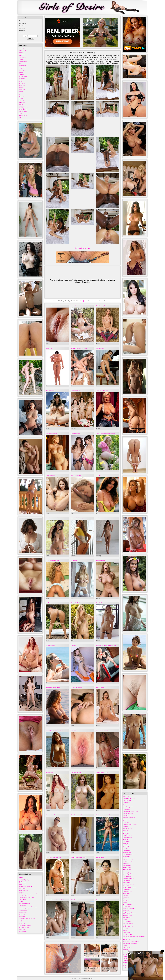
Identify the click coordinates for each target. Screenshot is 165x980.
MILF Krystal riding (51, 391)
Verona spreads (23, 883)
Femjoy (21, 73)
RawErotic (21, 99)
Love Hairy (22, 80)
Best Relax (48, 603)
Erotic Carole (22, 929)
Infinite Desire (127, 802)
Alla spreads (49, 306)
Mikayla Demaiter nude (102, 772)
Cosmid (21, 60)
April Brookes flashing (77, 518)
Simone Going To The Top (25, 886)
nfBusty (21, 87)
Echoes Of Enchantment (129, 914)
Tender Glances (127, 867)
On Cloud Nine (127, 800)
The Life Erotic (23, 112)
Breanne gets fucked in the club (27, 918)
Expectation (126, 899)
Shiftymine (22, 892)
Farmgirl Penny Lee (101, 306)
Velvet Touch (126, 893)
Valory (20, 920)
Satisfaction (126, 864)
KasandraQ (99, 603)
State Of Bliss (127, 819)
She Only (125, 960)
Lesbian (96, 301)
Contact (125, 832)
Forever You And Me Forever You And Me (134, 936)
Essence (125, 930)
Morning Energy (127, 873)
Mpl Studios (22, 86)
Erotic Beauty (22, 67)
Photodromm (22, 95)
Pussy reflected (23, 931)
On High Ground (127, 891)
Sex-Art (21, 104)
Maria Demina (22, 885)
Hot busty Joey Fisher (51, 815)
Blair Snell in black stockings (53, 857)
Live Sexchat (22, 28)
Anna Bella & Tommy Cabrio (131, 811)
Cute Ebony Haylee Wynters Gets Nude (29, 894)
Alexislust (21, 922)
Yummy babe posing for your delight (55, 900)
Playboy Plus (22, 97)
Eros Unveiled (127, 917)
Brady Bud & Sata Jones (129, 888)
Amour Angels (22, 50)
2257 (92, 978)
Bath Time (126, 830)
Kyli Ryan (99, 475)
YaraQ (98, 518)
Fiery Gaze (74, 730)
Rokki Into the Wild (76, 772)
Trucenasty (74, 645)
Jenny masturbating (24, 909)
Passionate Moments (128, 878)
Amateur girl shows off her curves (54, 730)
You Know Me (127, 871)
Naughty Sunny (100, 857)
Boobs (110, 301)
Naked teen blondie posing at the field (106, 433)
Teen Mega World (23, 108)
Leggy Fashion (23, 905)
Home (21, 21)
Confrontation (127, 810)
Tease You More (127, 869)
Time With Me (127, 964)
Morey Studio (22, 84)
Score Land (22, 102)
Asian (78, 301)
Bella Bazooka (74, 900)
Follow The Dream (128, 854)
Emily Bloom (22, 65)
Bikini (73, 301)
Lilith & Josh (126, 957)
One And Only (127, 886)
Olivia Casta (22, 916)
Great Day (126, 849)
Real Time (126, 929)
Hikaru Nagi (22, 914)
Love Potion (74, 306)
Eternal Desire (22, 71)
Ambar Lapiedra (100, 688)
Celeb (101, 301)
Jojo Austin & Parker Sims (130, 944)
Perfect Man (126, 897)
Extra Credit (126, 962)
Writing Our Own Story (129, 798)
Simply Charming (23, 890)
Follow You (126, 841)
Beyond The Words (128, 934)
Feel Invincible (127, 858)
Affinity (125, 903)
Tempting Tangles (128, 916)
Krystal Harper (23, 899)
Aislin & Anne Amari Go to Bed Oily (83, 53)
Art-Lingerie (22, 54)
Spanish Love (127, 910)
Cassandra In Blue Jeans (102, 391)
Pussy (63, 301)
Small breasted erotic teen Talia (104, 815)
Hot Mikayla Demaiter (51, 433)
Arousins (21, 52)
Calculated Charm (50, 475)
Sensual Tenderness (128, 813)
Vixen (20, 113)
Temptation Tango (128, 912)
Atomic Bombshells (76, 391)
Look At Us (126, 804)
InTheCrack (22, 78)
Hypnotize (126, 826)
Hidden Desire (127, 890)
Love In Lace (127, 932)
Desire (106, 301)
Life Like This (127, 880)
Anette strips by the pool (25, 925)
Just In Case (126, 797)
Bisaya (98, 900)
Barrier (125, 919)
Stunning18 (22, 106)
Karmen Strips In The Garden (26, 898)
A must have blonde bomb (52, 560)
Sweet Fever (126, 843)
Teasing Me (126, 834)
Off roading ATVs (23, 879)
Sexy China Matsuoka (24, 903)
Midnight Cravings (128, 806)
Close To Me (126, 882)
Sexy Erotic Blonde (24, 927)
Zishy (20, 117)
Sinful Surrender (127, 904)
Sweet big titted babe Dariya (53, 688)
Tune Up (125, 839)
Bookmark (22, 33)
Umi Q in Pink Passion (102, 730)
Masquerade (74, 560)
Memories (126, 895)
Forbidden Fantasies (128, 923)
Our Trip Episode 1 (128, 927)
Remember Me (127, 877)
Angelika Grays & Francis (130, 824)
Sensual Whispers (128, 938)
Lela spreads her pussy (77, 688)
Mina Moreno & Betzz (129, 860)
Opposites (126, 949)
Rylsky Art (21, 100)
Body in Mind (22, 58)
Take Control (126, 940)
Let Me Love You (128, 836)
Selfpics (21, 877)
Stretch (125, 821)
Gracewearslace (23, 911)
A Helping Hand (127, 947)
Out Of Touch (127, 845)
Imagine (125, 925)
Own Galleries (22, 23)
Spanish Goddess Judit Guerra (78, 857)
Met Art (21, 82)
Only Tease (22, 93)
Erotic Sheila (22, 924)
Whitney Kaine (23, 912)
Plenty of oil (49, 348)
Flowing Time (127, 906)
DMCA (74, 978)
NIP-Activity (22, 89)
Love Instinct (126, 856)
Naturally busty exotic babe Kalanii (55, 518)
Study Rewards (127, 921)
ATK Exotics (22, 56)
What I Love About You (129, 817)
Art (59, 301)
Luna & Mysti (22, 888)
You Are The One (128, 828)
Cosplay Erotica (23, 61)
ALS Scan (21, 48)
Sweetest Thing (127, 852)
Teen (82, 301)
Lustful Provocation (128, 862)
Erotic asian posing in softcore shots (28, 907)
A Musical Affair (100, 348)
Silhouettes (126, 823)
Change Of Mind (127, 838)
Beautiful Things (127, 847)
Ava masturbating (100, 560)
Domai (20, 63)
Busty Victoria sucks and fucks (79, 348)
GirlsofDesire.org (85, 978)
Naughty (68, 301)
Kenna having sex (50, 645)
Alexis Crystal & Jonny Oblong (131, 942)
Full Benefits (126, 951)
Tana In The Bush (75, 603)
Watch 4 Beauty (23, 115)
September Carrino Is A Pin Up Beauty (106, 645)
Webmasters (22, 31)
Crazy (55, 301)
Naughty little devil (76, 475)
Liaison (125, 945)
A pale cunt (22, 901)
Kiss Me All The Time (129, 884)
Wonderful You (127, 808)
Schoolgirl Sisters (75, 433)
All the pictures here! (82, 248)
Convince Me (127, 875)
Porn (85, 301)
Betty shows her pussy (24, 896)
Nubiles (21, 91)
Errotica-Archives (23, 69)
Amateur (90, 301)
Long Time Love (127, 815)
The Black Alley (23, 110)
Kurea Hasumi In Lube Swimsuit (79, 815)
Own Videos (22, 26)
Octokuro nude (49, 772)
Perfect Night (127, 851)
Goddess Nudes (23, 76)
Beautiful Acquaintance (129, 908)
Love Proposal (127, 901)
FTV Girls (21, 74)
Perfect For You (127, 865)
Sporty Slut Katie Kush (25, 881)
